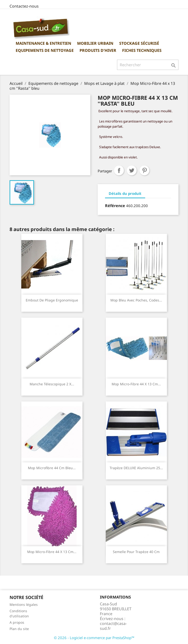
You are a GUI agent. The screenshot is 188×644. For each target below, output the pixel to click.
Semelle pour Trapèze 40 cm (136, 552)
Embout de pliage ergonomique (52, 300)
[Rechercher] (148, 65)
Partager (119, 170)
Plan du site (19, 629)
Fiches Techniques (142, 50)
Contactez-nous (24, 6)
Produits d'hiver (98, 50)
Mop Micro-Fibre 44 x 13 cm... (136, 384)
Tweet (132, 170)
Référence (115, 206)
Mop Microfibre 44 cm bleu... (52, 468)
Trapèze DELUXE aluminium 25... (136, 468)
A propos (17, 622)
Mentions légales (24, 605)
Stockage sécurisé (139, 43)
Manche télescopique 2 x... (52, 384)
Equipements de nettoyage (45, 50)
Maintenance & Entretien (43, 43)
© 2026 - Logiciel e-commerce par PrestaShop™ (94, 638)
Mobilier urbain (95, 43)
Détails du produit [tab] (125, 193)
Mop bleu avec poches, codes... (136, 300)
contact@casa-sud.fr (113, 626)
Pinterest (144, 170)
